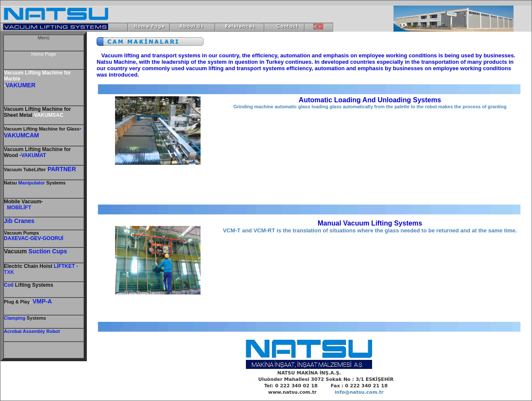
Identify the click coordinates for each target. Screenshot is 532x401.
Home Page (44, 54)
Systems (35, 318)
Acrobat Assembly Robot (32, 331)
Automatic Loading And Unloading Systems (370, 100)
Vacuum (21, 233)
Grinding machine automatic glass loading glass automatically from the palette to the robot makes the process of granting (370, 107)
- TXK (41, 269)
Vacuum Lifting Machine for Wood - (37, 152)
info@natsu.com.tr (359, 392)
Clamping (15, 318)
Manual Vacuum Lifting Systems (370, 223)
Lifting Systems (28, 285)
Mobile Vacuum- (23, 202)
